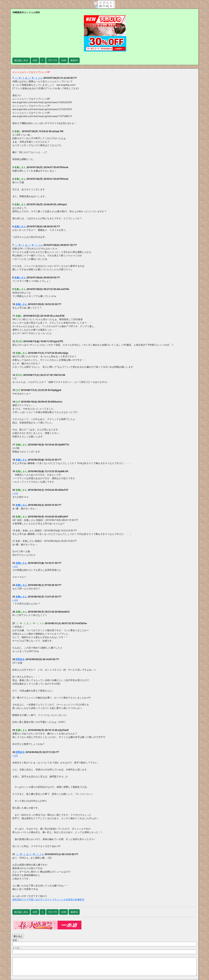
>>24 (15, 600)
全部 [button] (35, 60)
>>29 (15, 756)
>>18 (15, 493)
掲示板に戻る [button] (21, 60)
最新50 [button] (74, 60)
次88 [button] (64, 60)
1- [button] (43, 60)
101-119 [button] (52, 60)
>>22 (15, 566)
